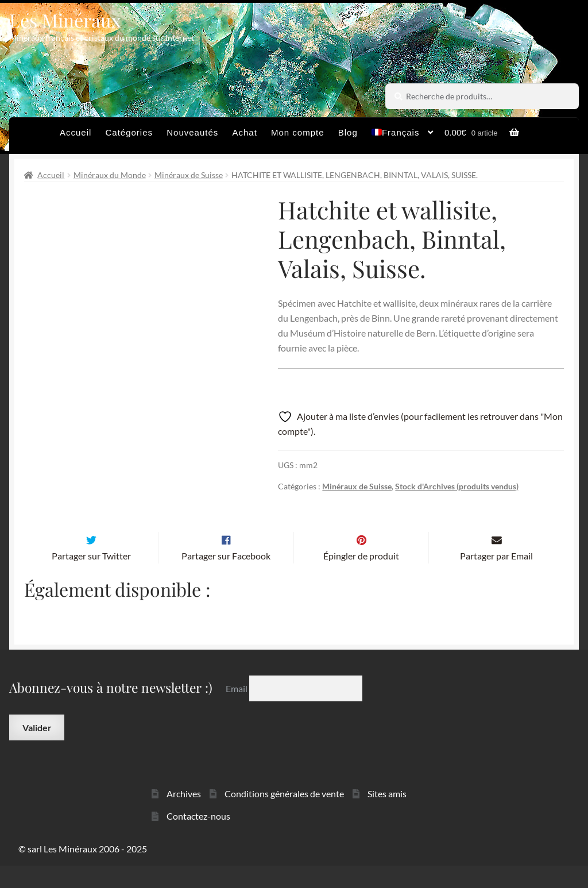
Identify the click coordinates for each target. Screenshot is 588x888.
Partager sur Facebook (226, 578)
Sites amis (387, 816)
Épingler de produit (361, 578)
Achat (244, 132)
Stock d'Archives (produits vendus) (457, 486)
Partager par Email (496, 578)
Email (237, 711)
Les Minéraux (65, 20)
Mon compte (298, 132)
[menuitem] (403, 136)
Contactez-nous (198, 838)
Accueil (76, 132)
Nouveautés (192, 132)
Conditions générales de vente (284, 816)
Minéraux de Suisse (189, 175)
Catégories (129, 132)
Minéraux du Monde (110, 175)
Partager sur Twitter (91, 578)
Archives (184, 816)
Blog (348, 132)
